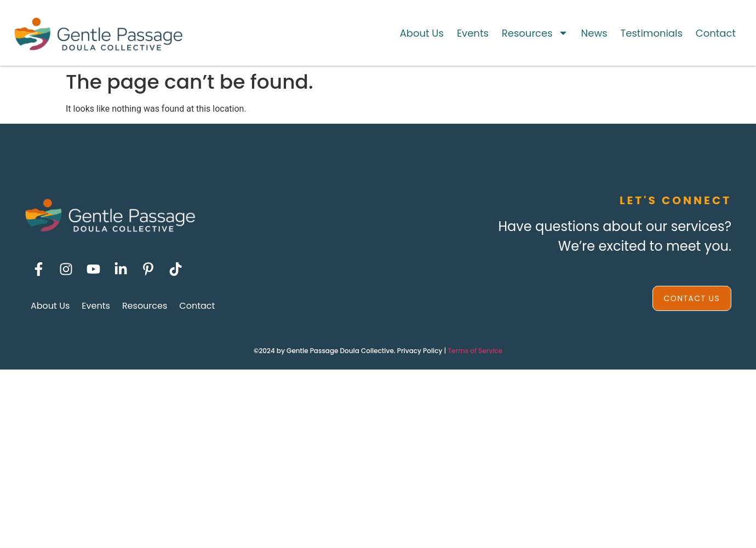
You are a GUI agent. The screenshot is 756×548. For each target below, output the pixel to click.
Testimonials (652, 33)
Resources (535, 33)
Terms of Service (475, 351)
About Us (422, 33)
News (594, 33)
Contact (716, 33)
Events (473, 33)
